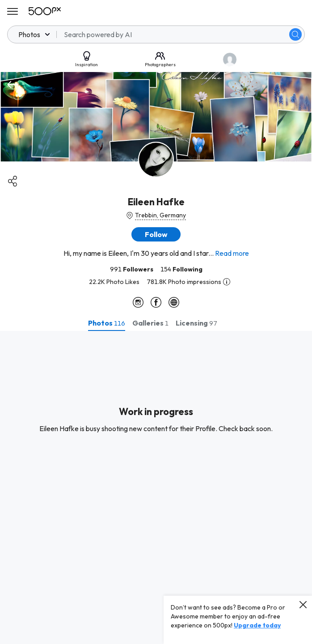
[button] (156, 234)
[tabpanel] (156, 487)
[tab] (107, 323)
